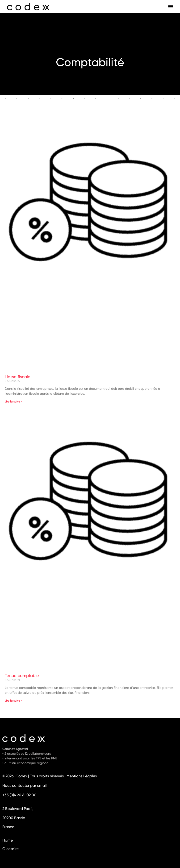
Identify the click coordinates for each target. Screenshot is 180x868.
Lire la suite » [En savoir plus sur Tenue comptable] (14, 701)
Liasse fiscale (18, 377)
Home (8, 841)
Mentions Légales (82, 776)
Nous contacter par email (25, 786)
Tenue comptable (22, 676)
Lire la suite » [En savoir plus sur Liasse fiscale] (14, 402)
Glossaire (10, 849)
